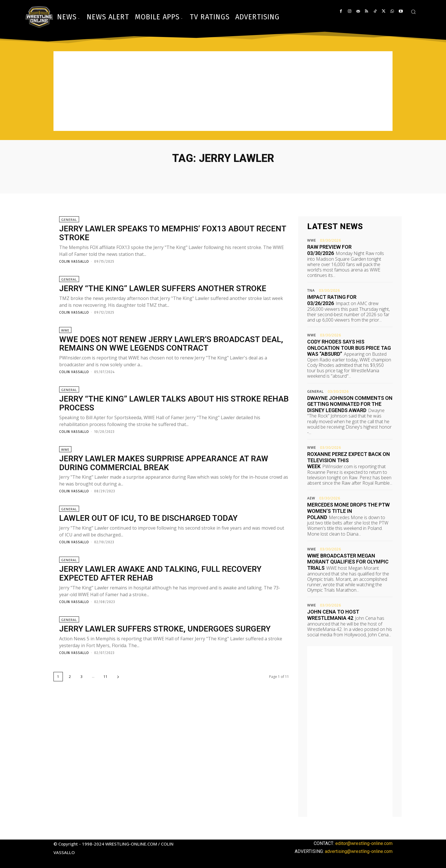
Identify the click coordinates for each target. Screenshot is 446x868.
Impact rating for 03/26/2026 (332, 300)
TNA (311, 291)
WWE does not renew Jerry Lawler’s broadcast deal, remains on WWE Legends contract (171, 344)
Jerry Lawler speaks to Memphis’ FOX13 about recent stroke (173, 233)
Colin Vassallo (74, 262)
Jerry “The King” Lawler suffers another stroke (163, 288)
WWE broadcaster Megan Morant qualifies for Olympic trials (348, 562)
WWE (65, 330)
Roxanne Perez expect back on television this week (349, 460)
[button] (413, 12)
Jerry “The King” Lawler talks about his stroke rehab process (174, 403)
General (69, 220)
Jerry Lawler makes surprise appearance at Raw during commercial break (164, 463)
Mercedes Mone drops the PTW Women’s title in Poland (348, 511)
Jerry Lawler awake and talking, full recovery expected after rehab (160, 573)
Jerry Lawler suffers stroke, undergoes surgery (165, 629)
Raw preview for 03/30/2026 (329, 250)
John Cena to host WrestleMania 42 (333, 615)
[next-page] (118, 677)
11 (106, 677)
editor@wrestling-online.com (364, 843)
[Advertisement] (223, 91)
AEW (311, 498)
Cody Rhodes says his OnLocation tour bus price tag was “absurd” (349, 348)
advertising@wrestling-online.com (359, 851)
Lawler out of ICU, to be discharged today (148, 518)
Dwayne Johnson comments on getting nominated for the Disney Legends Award (350, 404)
